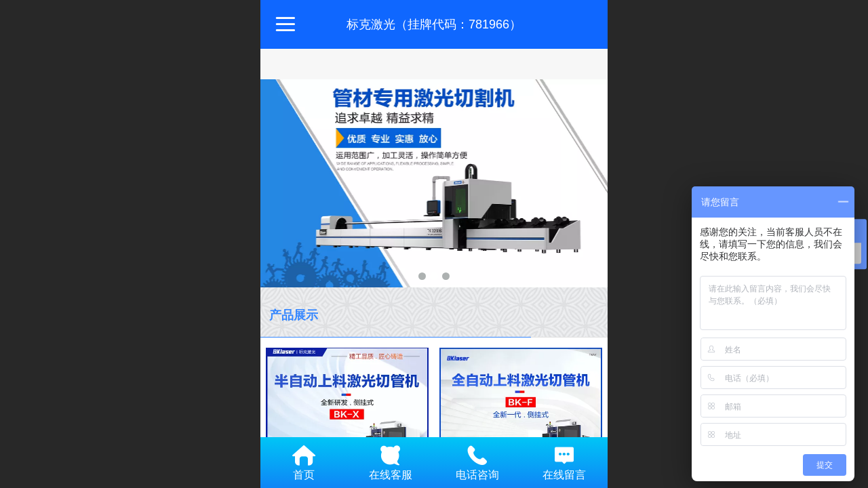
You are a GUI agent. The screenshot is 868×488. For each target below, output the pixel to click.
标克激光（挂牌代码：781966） (434, 24)
